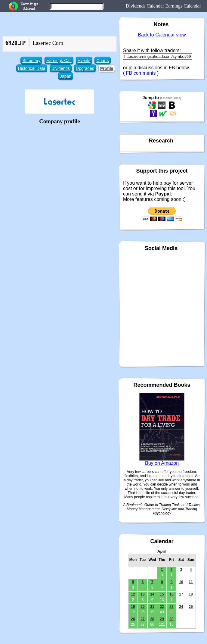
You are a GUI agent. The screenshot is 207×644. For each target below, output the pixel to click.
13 (142, 594)
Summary (31, 61)
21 (152, 607)
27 (142, 619)
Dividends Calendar (145, 6)
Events (84, 61)
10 (181, 582)
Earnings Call (59, 61)
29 (162, 619)
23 (171, 607)
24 (181, 607)
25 (191, 607)
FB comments (141, 73)
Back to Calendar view (162, 35)
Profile (107, 68)
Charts (102, 61)
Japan (66, 76)
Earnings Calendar (183, 6)
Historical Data (32, 68)
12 (133, 594)
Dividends (61, 68)
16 (171, 594)
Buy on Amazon (162, 463)
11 (191, 582)
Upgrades (85, 68)
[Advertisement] (60, 168)
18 (191, 594)
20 (142, 607)
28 (152, 619)
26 (133, 619)
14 (152, 594)
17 (181, 594)
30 (171, 619)
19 (133, 607)
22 (162, 607)
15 (162, 594)
